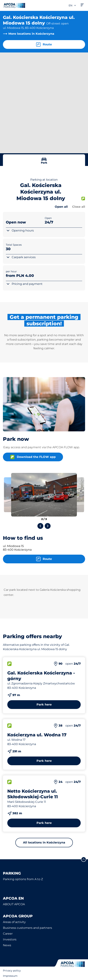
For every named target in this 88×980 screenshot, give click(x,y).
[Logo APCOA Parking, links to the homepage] (14, 5)
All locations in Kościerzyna (44, 842)
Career (8, 934)
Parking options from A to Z (23, 879)
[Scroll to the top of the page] (84, 859)
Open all (61, 207)
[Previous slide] (40, 526)
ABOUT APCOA (14, 904)
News (7, 945)
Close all (79, 207)
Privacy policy (12, 971)
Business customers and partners (27, 928)
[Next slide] (48, 526)
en (72, 5)
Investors (10, 939)
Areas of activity (14, 922)
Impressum (10, 976)
